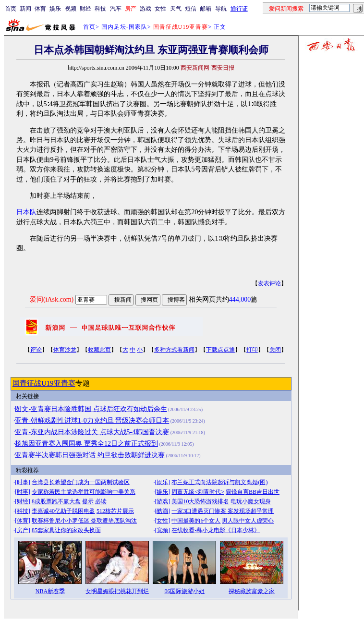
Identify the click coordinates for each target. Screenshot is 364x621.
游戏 (146, 9)
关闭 (275, 350)
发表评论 (269, 283)
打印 (252, 350)
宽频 (162, 530)
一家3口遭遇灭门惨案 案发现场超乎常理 (223, 511)
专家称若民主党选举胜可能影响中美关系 (84, 492)
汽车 (116, 9)
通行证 (239, 9)
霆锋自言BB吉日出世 (253, 492)
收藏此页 (99, 350)
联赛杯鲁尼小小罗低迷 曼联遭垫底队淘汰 (84, 521)
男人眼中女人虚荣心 (248, 521)
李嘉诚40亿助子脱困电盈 (63, 511)
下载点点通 (220, 350)
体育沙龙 (65, 350)
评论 (36, 350)
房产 (23, 530)
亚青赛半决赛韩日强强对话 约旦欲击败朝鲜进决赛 (90, 455)
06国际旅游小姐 (184, 591)
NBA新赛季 (50, 591)
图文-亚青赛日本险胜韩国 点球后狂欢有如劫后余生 (91, 409)
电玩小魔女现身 (251, 501)
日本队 (26, 212)
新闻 (25, 9)
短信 (191, 9)
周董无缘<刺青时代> (198, 492)
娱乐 (55, 9)
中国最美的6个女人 (196, 521)
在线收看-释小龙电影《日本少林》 (216, 530)
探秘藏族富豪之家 (252, 591)
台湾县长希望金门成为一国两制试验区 (81, 482)
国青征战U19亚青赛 (44, 383)
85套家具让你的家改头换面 (66, 530)
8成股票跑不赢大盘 (56, 501)
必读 (101, 501)
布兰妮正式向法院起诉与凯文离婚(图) (219, 482)
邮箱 (206, 9)
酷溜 (162, 511)
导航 (221, 9)
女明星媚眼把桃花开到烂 (117, 591)
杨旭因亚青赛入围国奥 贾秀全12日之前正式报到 (86, 444)
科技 (100, 9)
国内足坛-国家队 (124, 27)
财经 (85, 9)
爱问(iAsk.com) (52, 299)
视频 (71, 9)
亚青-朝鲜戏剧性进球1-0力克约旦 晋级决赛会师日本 (92, 420)
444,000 (240, 299)
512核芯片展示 (115, 511)
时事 (23, 482)
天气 (176, 9)
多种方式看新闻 (174, 350)
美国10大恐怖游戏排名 (200, 501)
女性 (160, 9)
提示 (88, 501)
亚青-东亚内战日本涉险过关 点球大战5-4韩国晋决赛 (92, 432)
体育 (40, 9)
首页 (11, 9)
